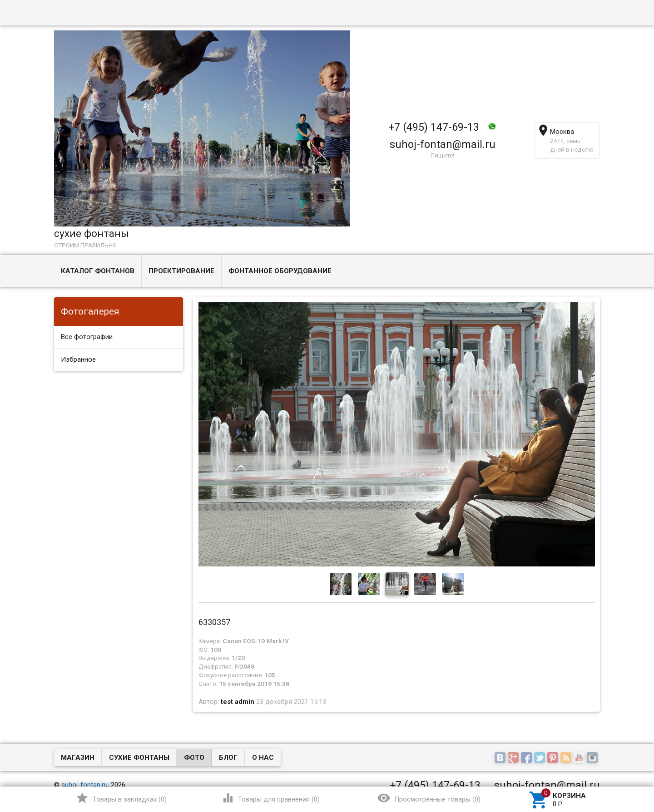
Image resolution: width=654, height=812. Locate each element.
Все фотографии (87, 337)
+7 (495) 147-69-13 (434, 127)
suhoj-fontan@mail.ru (443, 144)
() (121, 798)
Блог (228, 758)
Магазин (78, 758)
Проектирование (181, 271)
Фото (194, 758)
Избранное (78, 359)
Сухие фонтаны (139, 758)
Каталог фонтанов (98, 271)
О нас (263, 758)
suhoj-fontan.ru (84, 785)
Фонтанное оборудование (280, 271)
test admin (238, 702)
